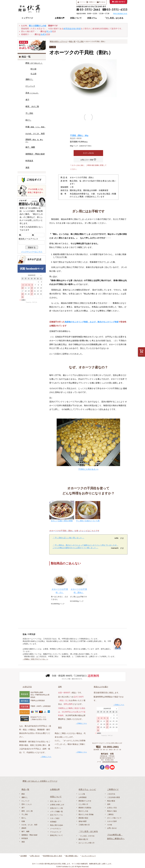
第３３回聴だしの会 (38, 26)
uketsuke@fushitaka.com (110, 762)
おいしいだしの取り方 (87, 843)
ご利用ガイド (91, 2)
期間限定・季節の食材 (35, 154)
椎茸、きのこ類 (32, 107)
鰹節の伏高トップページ (59, 41)
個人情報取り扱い (72, 856)
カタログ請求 (112, 821)
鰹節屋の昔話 (83, 818)
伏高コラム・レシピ (87, 789)
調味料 (34, 141)
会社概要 (24, 856)
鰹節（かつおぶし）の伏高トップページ (40, 781)
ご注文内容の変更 (114, 797)
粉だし (28, 120)
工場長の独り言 (84, 825)
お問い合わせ (112, 828)
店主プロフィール (56, 815)
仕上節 (33, 74)
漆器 (27, 168)
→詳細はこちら (46, 757)
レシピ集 (82, 794)
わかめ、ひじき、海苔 (35, 134)
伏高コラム (92, 18)
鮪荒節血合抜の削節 (72, 29)
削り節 (33, 69)
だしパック (30, 86)
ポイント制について (114, 818)
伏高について (76, 18)
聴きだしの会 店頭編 (86, 814)
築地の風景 (83, 821)
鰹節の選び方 (83, 839)
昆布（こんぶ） (27, 804)
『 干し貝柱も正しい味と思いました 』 (68, 538)
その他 (110, 825)
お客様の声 (60, 18)
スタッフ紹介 (55, 818)
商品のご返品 (112, 811)
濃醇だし (29, 79)
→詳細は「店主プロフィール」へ (35, 659)
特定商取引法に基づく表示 (53, 856)
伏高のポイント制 (56, 808)
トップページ (27, 18)
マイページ (82, 2)
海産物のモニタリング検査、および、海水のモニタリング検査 (92, 322)
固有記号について (56, 835)
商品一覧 (44, 18)
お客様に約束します (57, 805)
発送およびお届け (101, 687)
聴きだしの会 (83, 811)
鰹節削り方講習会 (85, 808)
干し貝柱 (80, 41)
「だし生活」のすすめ (87, 836)
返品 (60, 727)
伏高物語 (53, 822)
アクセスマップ (56, 832)
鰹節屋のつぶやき (85, 801)
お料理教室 (83, 797)
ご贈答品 (110, 814)
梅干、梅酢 (30, 147)
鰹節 (34, 63)
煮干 (27, 100)
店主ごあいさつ (56, 801)
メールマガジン (56, 829)
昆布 (32, 93)
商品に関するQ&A (57, 825)
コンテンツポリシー (89, 856)
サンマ (49, 31)
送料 (60, 687)
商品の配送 (111, 801)
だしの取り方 (83, 804)
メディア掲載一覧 (56, 811)
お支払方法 (27, 687)
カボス (43, 34)
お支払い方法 (112, 808)
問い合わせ (101, 2)
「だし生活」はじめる (114, 18)
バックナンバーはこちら (32, 252)
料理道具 (29, 161)
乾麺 (36, 127)
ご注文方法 (111, 794)
